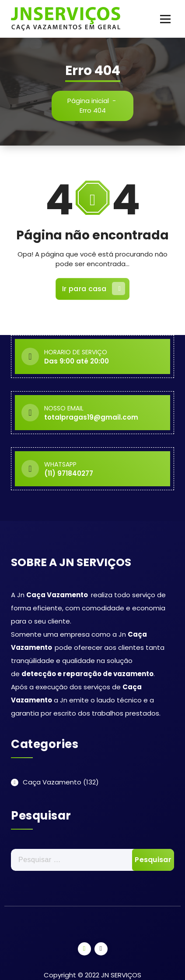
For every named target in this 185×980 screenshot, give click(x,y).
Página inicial (88, 101)
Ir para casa (94, 289)
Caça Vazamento (52, 782)
